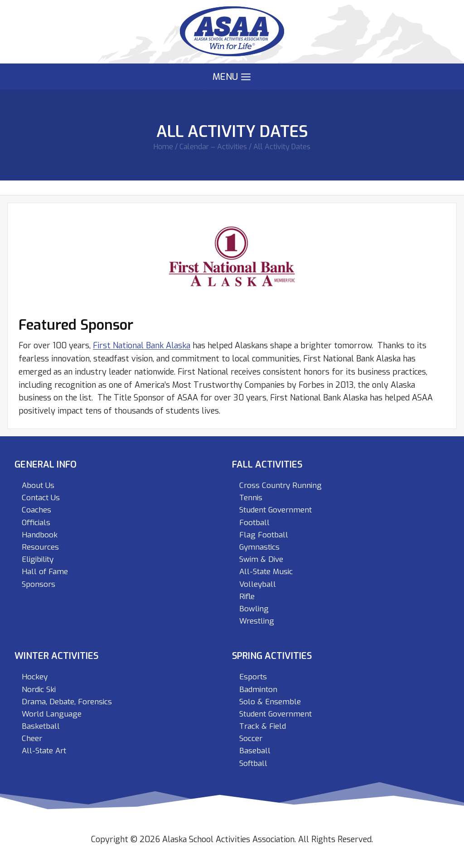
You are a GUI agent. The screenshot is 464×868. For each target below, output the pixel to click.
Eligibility (38, 559)
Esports (253, 677)
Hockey (35, 677)
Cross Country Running (280, 485)
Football (254, 523)
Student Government (275, 510)
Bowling (254, 609)
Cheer (32, 739)
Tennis (251, 498)
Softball (253, 763)
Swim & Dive (261, 559)
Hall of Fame (45, 572)
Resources (40, 547)
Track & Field (263, 726)
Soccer (251, 739)
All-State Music (266, 572)
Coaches (36, 510)
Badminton (258, 690)
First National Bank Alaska (142, 346)
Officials (36, 523)
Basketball (41, 726)
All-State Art (44, 751)
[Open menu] (232, 77)
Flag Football (264, 535)
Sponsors (39, 584)
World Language (52, 714)
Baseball (255, 751)
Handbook (40, 535)
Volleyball (258, 584)
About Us (38, 485)
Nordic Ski (39, 690)
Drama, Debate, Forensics (67, 702)
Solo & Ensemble (270, 702)
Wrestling (257, 621)
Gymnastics (259, 547)
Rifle (247, 597)
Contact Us (41, 498)
